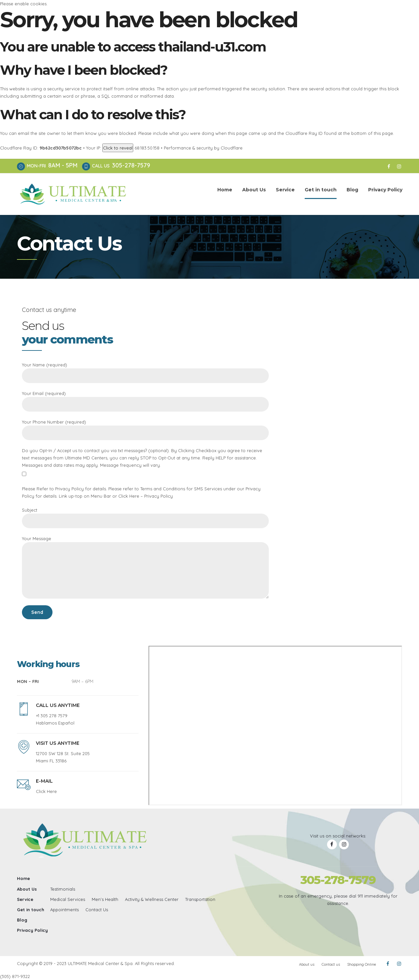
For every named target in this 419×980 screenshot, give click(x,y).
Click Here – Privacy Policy (146, 496)
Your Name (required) (145, 373)
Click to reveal (118, 148)
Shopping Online (362, 964)
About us (307, 964)
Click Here (46, 791)
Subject (145, 518)
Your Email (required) (145, 401)
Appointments (64, 910)
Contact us (331, 964)
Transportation (200, 899)
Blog (352, 190)
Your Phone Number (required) (145, 430)
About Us (254, 190)
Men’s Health (105, 899)
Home (225, 190)
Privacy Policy (385, 190)
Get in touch (321, 190)
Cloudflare (232, 148)
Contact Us (97, 910)
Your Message (145, 567)
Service (285, 190)
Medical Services (68, 899)
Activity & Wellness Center (152, 899)
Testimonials (63, 889)
